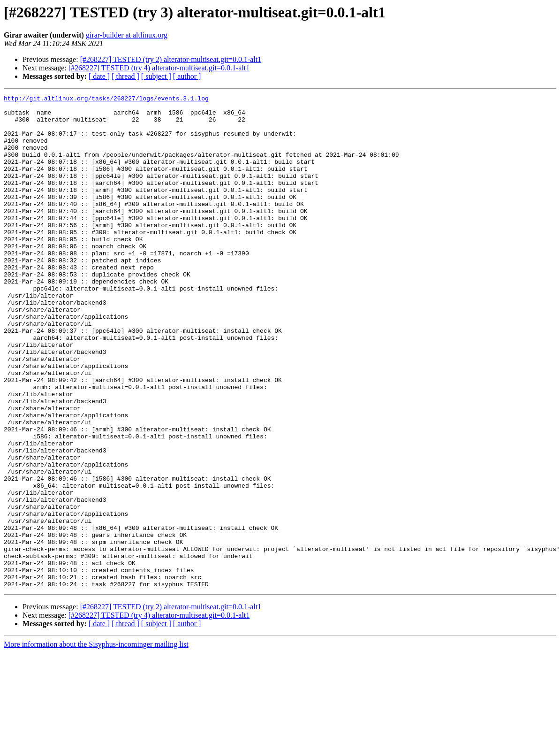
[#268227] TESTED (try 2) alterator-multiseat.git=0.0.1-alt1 (171, 59)
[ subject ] (156, 76)
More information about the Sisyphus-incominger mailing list (96, 743)
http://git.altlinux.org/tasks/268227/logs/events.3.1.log (106, 100)
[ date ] (99, 76)
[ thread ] (125, 76)
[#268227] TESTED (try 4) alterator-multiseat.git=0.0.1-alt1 (159, 68)
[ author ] (187, 76)
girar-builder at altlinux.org (127, 35)
